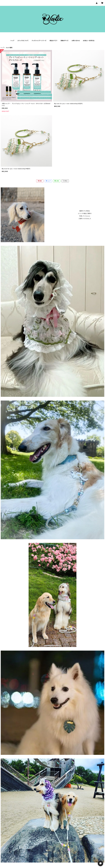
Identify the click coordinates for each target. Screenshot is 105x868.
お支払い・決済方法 (89, 41)
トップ (12, 41)
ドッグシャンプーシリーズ (39, 41)
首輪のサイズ (65, 41)
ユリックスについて (23, 41)
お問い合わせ (76, 41)
